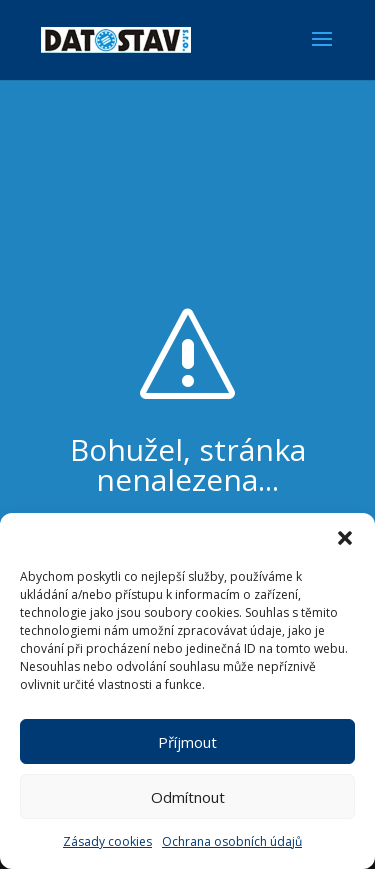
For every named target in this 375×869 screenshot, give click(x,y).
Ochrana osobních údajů (232, 841)
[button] (345, 538)
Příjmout (187, 742)
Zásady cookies (107, 841)
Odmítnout (188, 797)
